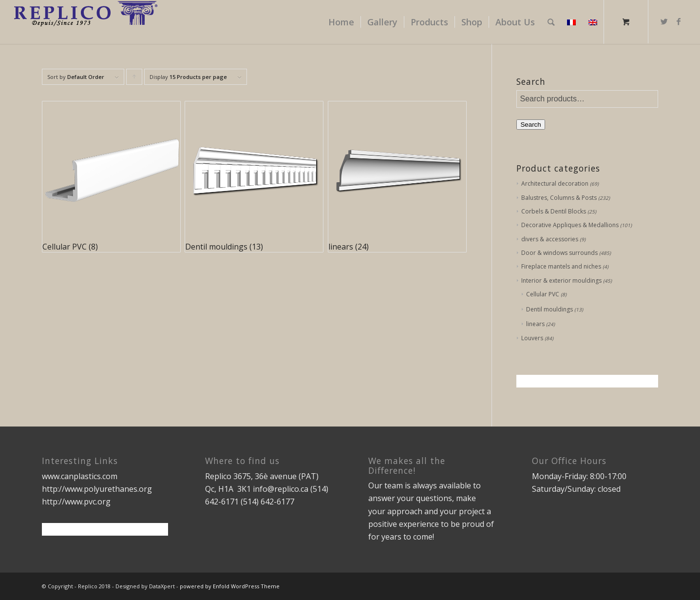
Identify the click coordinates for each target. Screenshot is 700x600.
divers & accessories (550, 239)
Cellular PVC (543, 294)
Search (530, 125)
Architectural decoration (555, 184)
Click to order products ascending (134, 79)
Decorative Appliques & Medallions (570, 225)
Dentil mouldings (549, 309)
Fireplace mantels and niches (561, 266)
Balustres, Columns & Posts (559, 198)
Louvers (532, 338)
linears (535, 324)
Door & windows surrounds (559, 253)
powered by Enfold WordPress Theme (230, 586)
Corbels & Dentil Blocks (554, 211)
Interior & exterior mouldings (561, 281)
